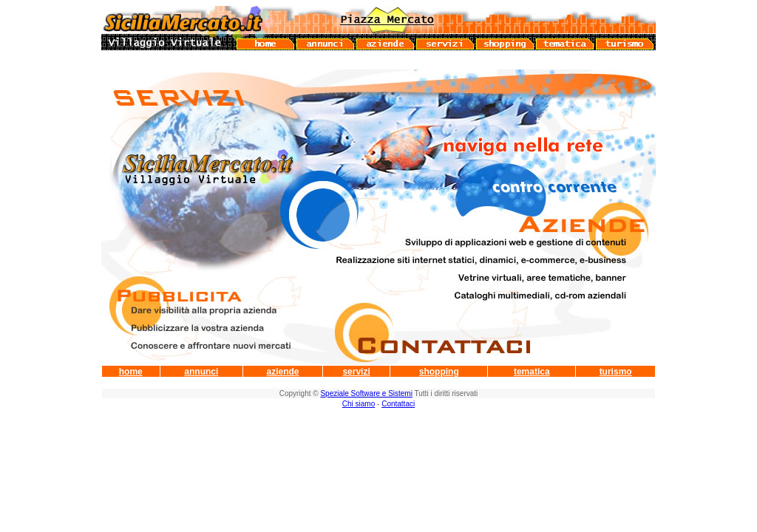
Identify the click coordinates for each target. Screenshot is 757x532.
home (131, 372)
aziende (282, 372)
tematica (532, 372)
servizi (356, 372)
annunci (201, 372)
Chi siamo (359, 404)
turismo (616, 372)
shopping (439, 372)
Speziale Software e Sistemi (366, 393)
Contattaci (398, 404)
